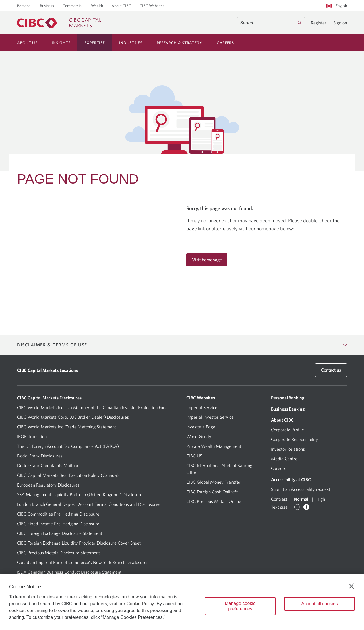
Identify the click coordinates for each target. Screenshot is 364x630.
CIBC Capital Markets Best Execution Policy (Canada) (68, 475)
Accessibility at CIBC (291, 479)
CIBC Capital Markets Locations (47, 370)
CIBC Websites (152, 6)
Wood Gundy (199, 436)
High (321, 499)
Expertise (95, 43)
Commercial (73, 6)
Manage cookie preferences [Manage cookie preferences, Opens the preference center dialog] (240, 606)
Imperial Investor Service (210, 417)
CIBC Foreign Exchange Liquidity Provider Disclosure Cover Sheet (79, 543)
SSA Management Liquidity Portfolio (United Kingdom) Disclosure (80, 494)
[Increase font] (306, 507)
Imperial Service (202, 407)
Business (47, 6)
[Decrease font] (297, 507)
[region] (182, 602)
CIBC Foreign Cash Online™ (212, 492)
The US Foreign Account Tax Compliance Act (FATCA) (68, 446)
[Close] (351, 586)
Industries (131, 43)
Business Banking (288, 409)
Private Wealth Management (214, 446)
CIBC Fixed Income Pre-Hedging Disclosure (58, 524)
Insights (61, 43)
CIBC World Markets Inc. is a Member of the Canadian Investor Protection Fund (92, 407)
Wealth (97, 6)
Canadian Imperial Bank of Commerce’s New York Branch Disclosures (83, 562)
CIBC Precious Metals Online (214, 501)
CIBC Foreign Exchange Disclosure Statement (60, 533)
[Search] (299, 23)
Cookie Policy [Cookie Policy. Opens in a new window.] (140, 604)
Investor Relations (288, 449)
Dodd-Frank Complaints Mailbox (48, 465)
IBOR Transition (32, 436)
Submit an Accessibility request (301, 489)
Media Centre (284, 459)
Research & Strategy (180, 43)
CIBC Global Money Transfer (213, 482)
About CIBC (121, 6)
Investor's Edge (201, 427)
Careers (225, 43)
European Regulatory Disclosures (48, 485)
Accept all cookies (319, 604)
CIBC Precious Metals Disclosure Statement (58, 553)
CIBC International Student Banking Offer (219, 469)
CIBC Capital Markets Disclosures (49, 398)
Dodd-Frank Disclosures (40, 456)
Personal (24, 6)
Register (319, 23)
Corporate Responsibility (294, 439)
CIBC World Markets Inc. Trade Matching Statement (67, 427)
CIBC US (194, 456)
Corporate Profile (288, 430)
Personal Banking (288, 398)
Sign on (340, 23)
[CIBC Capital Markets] (59, 23)
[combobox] (271, 23)
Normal (301, 499)
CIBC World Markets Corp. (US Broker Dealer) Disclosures (73, 417)
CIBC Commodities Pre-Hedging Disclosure (58, 514)
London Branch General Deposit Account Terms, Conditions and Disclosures (89, 504)
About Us (27, 43)
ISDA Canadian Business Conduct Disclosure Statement (69, 572)
